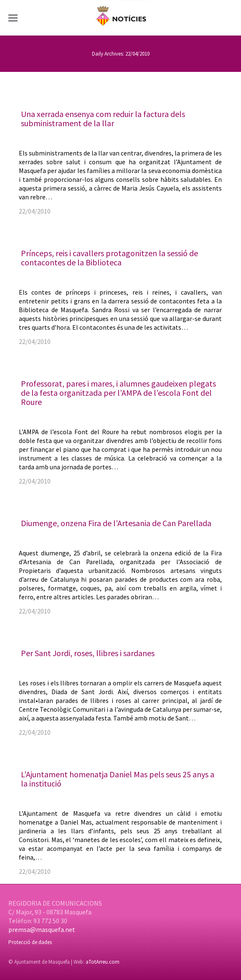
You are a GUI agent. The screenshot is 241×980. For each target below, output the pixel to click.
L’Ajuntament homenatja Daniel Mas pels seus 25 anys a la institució (118, 779)
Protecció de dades (30, 942)
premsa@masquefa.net (42, 929)
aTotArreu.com (103, 962)
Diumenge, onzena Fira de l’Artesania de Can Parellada (116, 523)
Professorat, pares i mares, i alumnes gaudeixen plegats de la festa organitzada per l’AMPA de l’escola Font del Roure (118, 393)
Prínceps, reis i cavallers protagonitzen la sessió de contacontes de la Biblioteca (109, 258)
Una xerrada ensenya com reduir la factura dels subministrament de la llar (103, 118)
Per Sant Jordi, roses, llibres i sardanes (88, 653)
